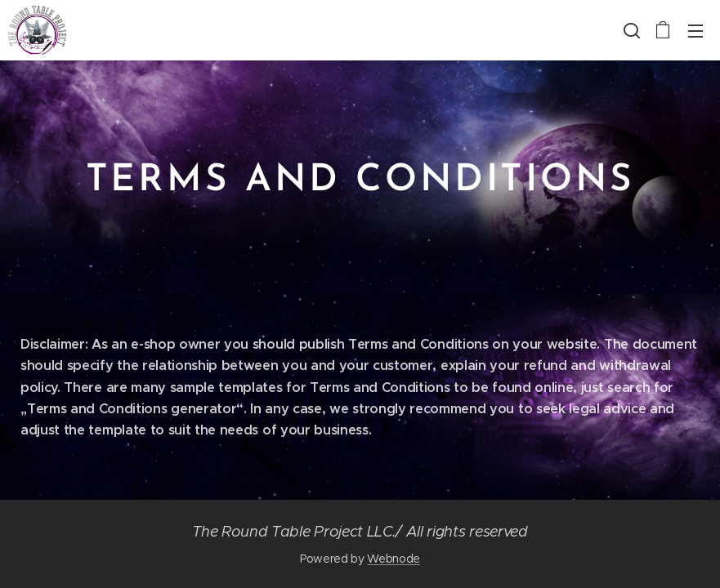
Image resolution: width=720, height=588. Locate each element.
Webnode (394, 559)
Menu (695, 31)
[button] (630, 30)
